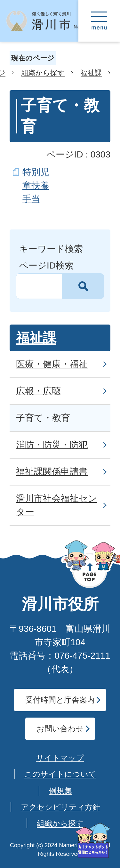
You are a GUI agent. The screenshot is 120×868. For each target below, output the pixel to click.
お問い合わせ (60, 729)
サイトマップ (60, 758)
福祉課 (91, 73)
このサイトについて (60, 774)
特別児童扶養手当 (36, 185)
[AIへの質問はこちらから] (93, 841)
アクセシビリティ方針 (60, 807)
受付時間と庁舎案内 (60, 700)
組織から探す (43, 73)
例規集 (60, 791)
